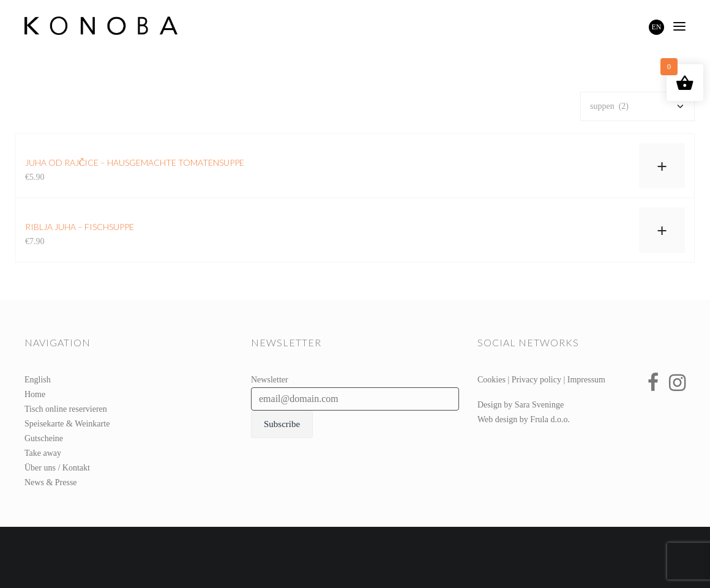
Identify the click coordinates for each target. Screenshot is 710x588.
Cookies (491, 380)
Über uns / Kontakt (57, 468)
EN (657, 27)
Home (35, 394)
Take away (43, 453)
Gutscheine (44, 438)
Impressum (586, 380)
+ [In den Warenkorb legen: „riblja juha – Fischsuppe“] (662, 230)
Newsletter (270, 380)
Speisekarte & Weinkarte (67, 424)
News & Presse (51, 482)
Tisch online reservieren (66, 409)
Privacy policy (536, 380)
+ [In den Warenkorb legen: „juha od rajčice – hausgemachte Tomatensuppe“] (662, 166)
